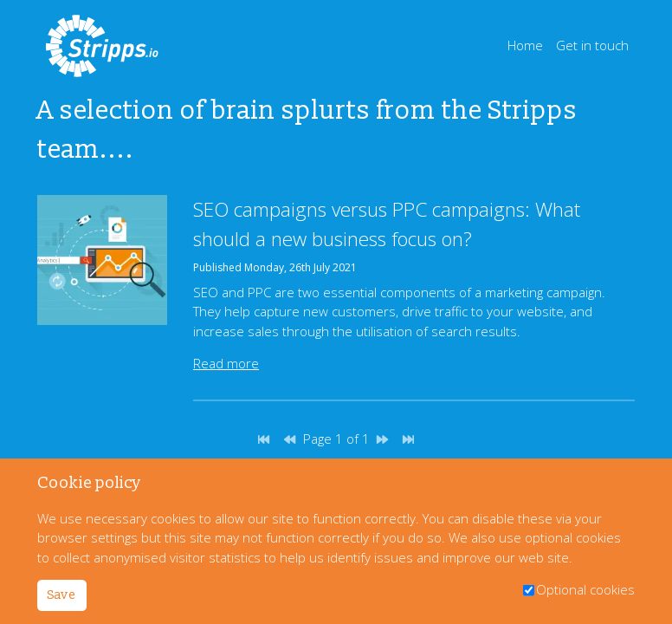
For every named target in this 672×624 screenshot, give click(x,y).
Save (61, 595)
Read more (226, 363)
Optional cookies (585, 589)
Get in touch (592, 45)
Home (525, 45)
